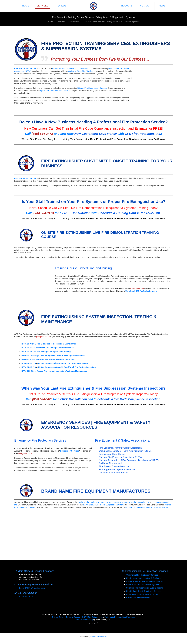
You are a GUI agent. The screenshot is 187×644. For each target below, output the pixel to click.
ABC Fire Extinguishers (138, 502)
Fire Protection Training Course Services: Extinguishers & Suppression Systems (105, 21)
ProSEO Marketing (84, 620)
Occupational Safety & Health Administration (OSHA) (125, 451)
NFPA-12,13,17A (29, 363)
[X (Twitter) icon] (92, 623)
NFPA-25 (25, 359)
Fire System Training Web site (114, 466)
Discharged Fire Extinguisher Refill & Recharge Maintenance (57, 356)
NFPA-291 (26, 371)
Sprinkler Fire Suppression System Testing (145, 588)
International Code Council (112, 454)
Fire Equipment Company (97, 502)
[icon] (98, 623)
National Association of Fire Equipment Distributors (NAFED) (129, 460)
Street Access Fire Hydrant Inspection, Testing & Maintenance (59, 371)
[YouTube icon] (95, 623)
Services (62, 21)
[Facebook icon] (89, 623)
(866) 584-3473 (26, 596)
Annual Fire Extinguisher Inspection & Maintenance (53, 344)
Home (50, 21)
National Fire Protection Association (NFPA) (121, 457)
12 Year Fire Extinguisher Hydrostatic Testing (50, 352)
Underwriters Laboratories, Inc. (114, 473)
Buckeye (82, 502)
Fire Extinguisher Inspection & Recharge (144, 578)
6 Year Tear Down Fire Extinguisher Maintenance (52, 348)
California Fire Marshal (110, 463)
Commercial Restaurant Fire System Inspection (66, 363)
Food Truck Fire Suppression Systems (143, 585)
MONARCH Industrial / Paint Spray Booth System (147, 507)
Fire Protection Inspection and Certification (71, 68)
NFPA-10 (25, 344)
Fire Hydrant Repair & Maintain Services (144, 591)
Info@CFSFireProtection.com (32, 588)
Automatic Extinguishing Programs (120, 617)
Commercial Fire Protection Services (142, 575)
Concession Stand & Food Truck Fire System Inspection (70, 367)
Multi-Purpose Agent (118, 502)
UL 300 (41, 363)
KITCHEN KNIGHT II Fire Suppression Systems (104, 505)
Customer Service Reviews (138, 598)
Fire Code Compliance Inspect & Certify (143, 594)
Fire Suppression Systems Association (118, 469)
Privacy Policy (58, 617)
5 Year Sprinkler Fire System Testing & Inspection (52, 359)
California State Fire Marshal (81, 71)
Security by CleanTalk (98, 637)
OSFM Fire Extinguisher (92, 617)
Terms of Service (73, 617)
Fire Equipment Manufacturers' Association (120, 448)
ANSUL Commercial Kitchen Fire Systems (145, 581)
